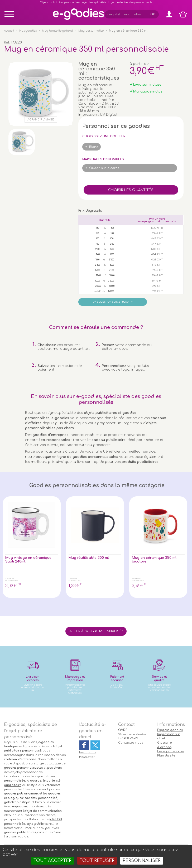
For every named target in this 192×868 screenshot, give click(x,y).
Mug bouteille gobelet (57, 31)
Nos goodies (28, 31)
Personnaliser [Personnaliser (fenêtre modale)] (142, 861)
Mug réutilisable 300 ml (89, 558)
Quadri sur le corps (104, 168)
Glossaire (164, 743)
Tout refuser (97, 861)
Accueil (9, 31)
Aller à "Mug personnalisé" (96, 631)
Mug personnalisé (91, 31)
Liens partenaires (171, 751)
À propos (164, 747)
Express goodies (170, 730)
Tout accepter (52, 861)
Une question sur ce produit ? (113, 302)
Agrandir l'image (41, 120)
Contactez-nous (131, 743)
